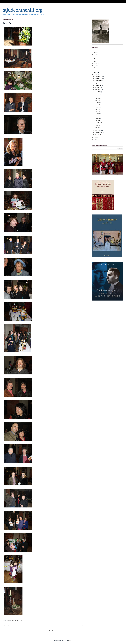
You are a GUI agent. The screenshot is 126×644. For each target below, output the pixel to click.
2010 (95, 74)
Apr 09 (98, 114)
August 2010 (98, 85)
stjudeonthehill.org (23, 10)
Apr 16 (98, 109)
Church (8, 620)
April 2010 (98, 94)
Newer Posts (8, 626)
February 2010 (99, 132)
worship (20, 620)
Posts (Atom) (49, 630)
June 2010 (98, 90)
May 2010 (98, 92)
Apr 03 (98, 125)
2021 (95, 50)
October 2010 (99, 81)
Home (46, 626)
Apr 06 (98, 116)
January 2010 (99, 135)
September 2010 (99, 83)
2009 (95, 137)
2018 (95, 57)
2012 (95, 70)
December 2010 (99, 76)
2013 (95, 68)
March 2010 (98, 130)
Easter (13, 620)
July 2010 (98, 87)
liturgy (16, 620)
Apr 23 (98, 103)
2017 (95, 59)
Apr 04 (98, 120)
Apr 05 (98, 118)
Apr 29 (98, 96)
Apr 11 (98, 112)
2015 (95, 63)
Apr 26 (98, 98)
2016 (95, 61)
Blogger (70, 641)
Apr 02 (98, 127)
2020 (95, 52)
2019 (95, 54)
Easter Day (8, 23)
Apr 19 (98, 107)
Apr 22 (98, 105)
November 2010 (99, 79)
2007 (95, 140)
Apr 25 (98, 100)
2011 (95, 72)
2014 (95, 66)
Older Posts (85, 626)
